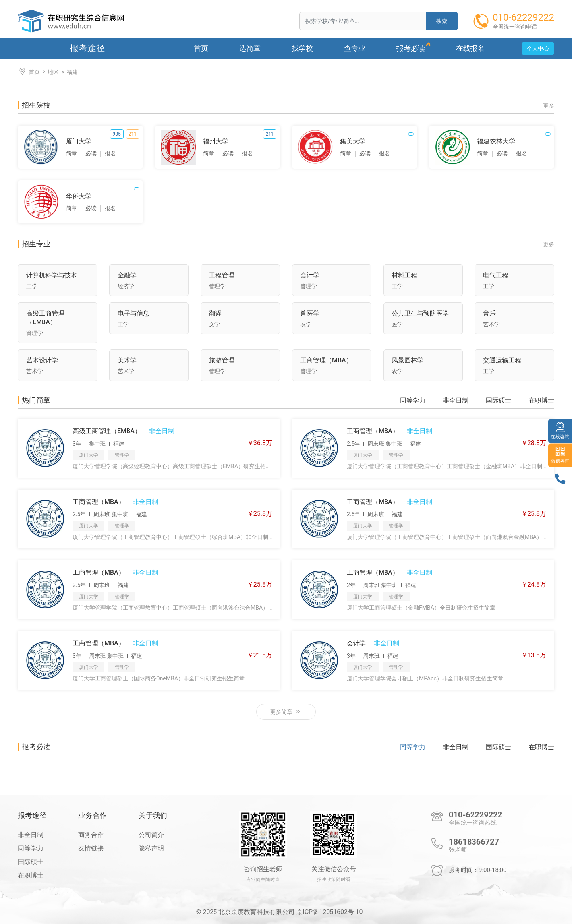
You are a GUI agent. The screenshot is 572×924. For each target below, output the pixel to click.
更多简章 (286, 712)
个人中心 (538, 48)
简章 (71, 153)
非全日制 (456, 401)
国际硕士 (499, 401)
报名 (110, 153)
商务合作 (91, 835)
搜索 (442, 21)
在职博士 (541, 401)
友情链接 (91, 848)
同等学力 (413, 401)
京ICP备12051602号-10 (329, 912)
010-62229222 (475, 815)
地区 (53, 72)
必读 (91, 153)
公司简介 (151, 835)
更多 (549, 106)
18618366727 (474, 842)
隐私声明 (151, 848)
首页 (29, 71)
